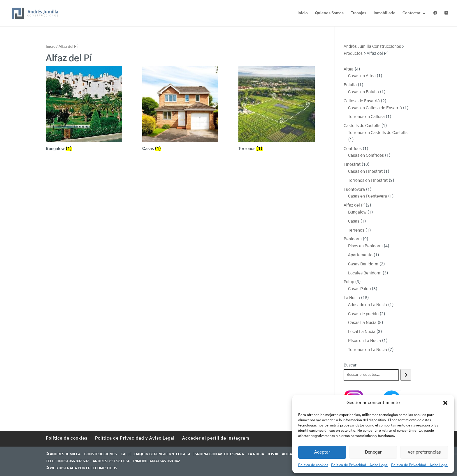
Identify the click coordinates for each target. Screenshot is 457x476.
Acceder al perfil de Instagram (216, 438)
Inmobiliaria (384, 13)
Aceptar (322, 452)
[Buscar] (406, 375)
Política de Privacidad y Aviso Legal (135, 438)
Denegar (373, 452)
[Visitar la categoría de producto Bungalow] (84, 109)
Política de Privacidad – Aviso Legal (360, 465)
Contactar (411, 13)
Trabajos (359, 13)
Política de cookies (313, 465)
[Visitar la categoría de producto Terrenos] (277, 109)
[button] (445, 403)
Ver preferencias (424, 452)
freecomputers (102, 468)
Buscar (350, 365)
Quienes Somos (329, 13)
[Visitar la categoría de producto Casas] (180, 109)
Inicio (303, 13)
